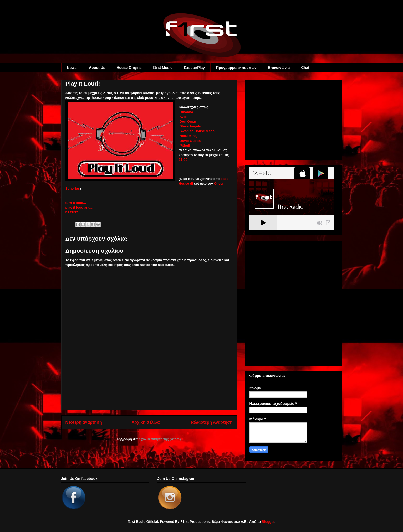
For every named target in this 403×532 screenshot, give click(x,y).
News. (72, 68)
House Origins (129, 68)
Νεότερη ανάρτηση (84, 422)
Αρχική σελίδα (146, 422)
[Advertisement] (149, 398)
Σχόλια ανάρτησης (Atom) (160, 439)
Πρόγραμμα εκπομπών (236, 68)
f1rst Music (163, 68)
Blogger (268, 522)
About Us (97, 68)
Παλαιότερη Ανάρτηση (211, 422)
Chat (305, 68)
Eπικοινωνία (279, 68)
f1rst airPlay (194, 68)
